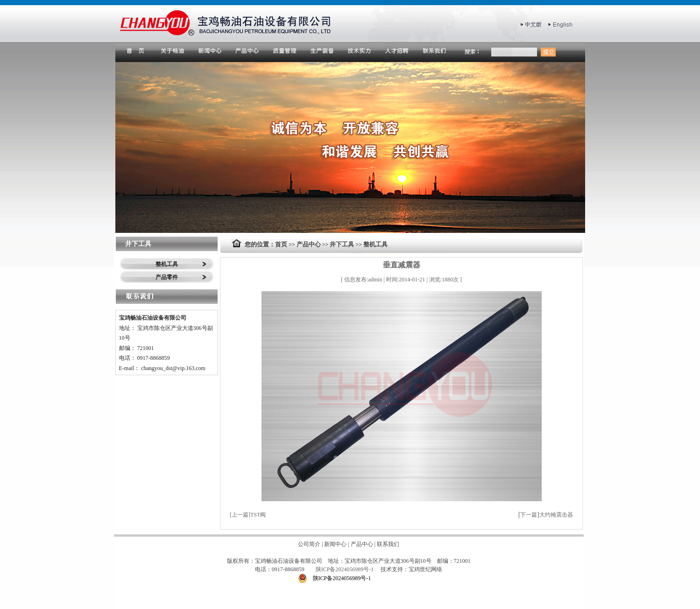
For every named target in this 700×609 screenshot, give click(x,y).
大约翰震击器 (556, 515)
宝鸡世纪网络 (425, 569)
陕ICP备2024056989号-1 (346, 569)
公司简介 (309, 544)
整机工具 (167, 264)
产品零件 (167, 277)
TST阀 (258, 515)
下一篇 (529, 515)
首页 (281, 244)
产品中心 (309, 244)
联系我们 (388, 544)
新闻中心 (335, 544)
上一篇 (240, 515)
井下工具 (342, 244)
